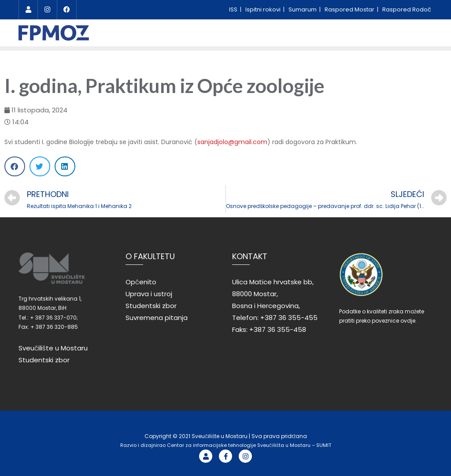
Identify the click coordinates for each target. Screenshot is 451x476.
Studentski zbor (44, 360)
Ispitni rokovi (264, 9)
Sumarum (303, 9)
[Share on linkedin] (65, 166)
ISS (234, 9)
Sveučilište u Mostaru (53, 348)
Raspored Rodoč (407, 9)
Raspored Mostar (350, 9)
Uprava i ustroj (149, 294)
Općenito (141, 282)
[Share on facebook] (15, 166)
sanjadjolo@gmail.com (232, 142)
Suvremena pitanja (157, 318)
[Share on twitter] (40, 166)
